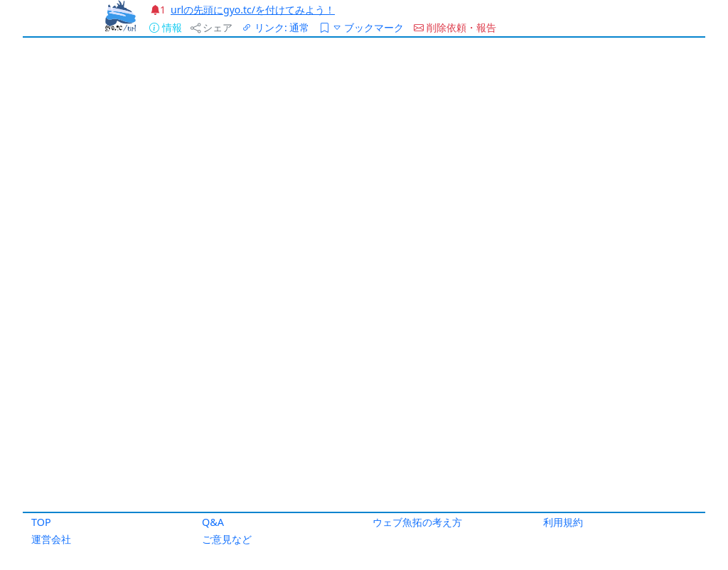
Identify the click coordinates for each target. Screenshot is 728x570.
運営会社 (51, 539)
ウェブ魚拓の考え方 (417, 522)
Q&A (213, 522)
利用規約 (563, 522)
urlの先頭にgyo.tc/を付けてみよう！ (253, 10)
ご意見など (227, 539)
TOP (41, 522)
